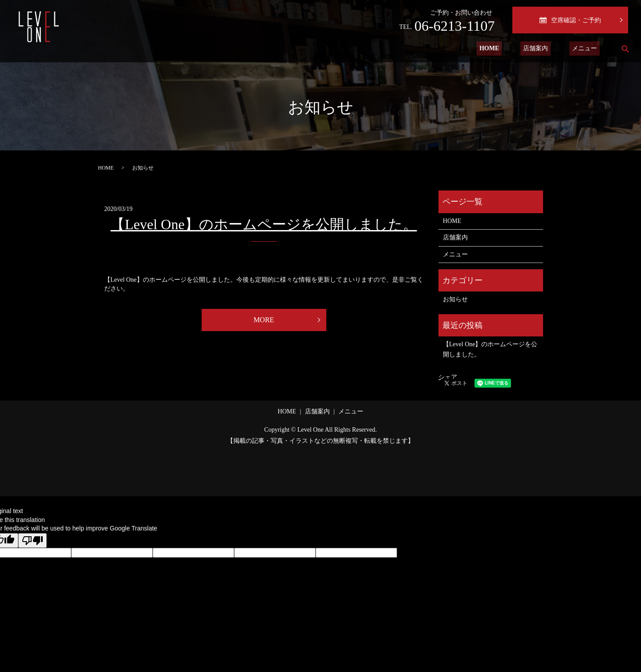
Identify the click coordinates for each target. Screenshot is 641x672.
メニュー (587, 49)
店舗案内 (544, 49)
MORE (264, 320)
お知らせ (455, 299)
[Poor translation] (32, 540)
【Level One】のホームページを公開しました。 (264, 224)
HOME (503, 49)
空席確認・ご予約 (570, 20)
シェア (448, 377)
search (625, 49)
